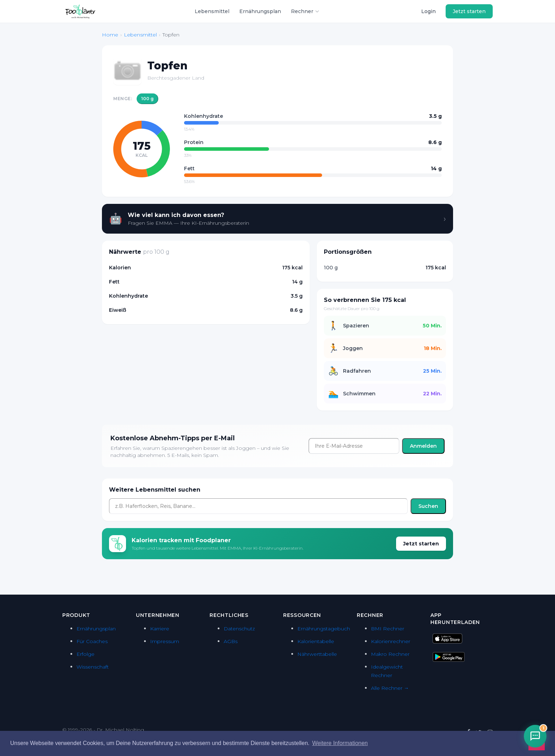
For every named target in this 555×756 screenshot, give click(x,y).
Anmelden (423, 446)
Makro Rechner (390, 654)
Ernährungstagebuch (324, 629)
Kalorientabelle (316, 641)
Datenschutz (239, 629)
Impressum (165, 641)
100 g (147, 99)
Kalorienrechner (391, 641)
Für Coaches (92, 641)
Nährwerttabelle (317, 654)
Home (110, 35)
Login (428, 11)
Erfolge (85, 654)
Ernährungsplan (260, 11)
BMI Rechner (388, 629)
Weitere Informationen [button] (340, 743)
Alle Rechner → (390, 688)
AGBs (231, 641)
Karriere (160, 629)
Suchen (428, 506)
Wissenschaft (93, 667)
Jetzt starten (469, 11)
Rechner (305, 11)
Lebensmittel (212, 11)
